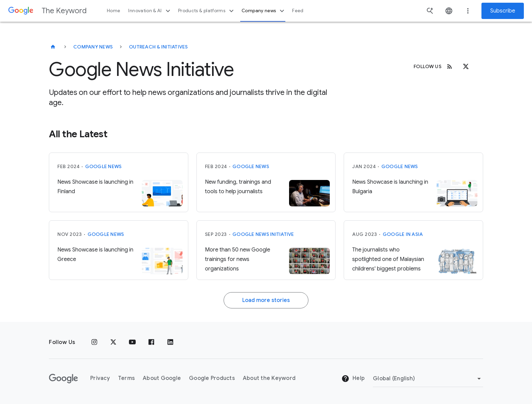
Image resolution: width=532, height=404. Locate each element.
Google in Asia (403, 234)
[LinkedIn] (170, 342)
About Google (162, 378)
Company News (93, 47)
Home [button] (113, 11)
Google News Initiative (263, 234)
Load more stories (266, 300)
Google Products (212, 378)
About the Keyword (269, 378)
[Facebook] (151, 342)
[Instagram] (94, 342)
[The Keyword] (53, 47)
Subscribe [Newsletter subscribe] (503, 11)
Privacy (100, 378)
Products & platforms (207, 11)
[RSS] (450, 66)
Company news (264, 11)
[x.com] (466, 66)
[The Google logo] (63, 379)
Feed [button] (298, 11)
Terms (126, 378)
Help (353, 379)
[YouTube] (132, 342)
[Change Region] (428, 379)
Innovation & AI (150, 11)
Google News (103, 166)
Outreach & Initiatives (158, 47)
